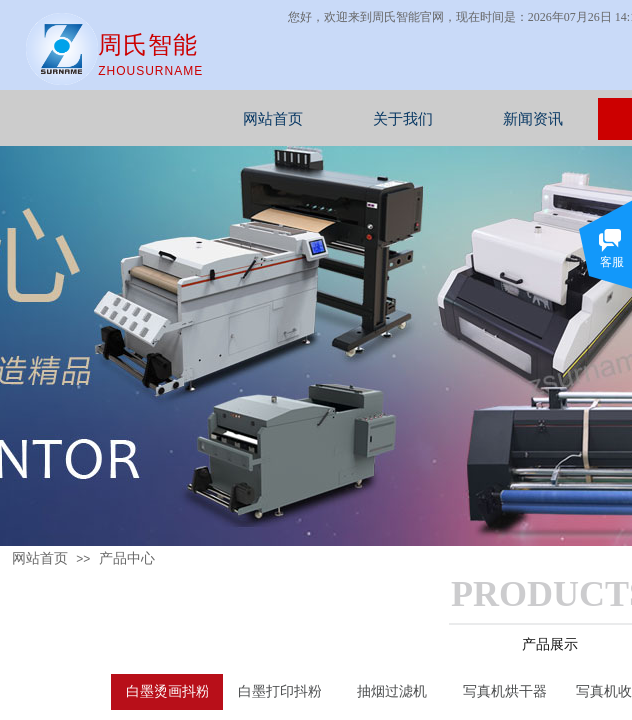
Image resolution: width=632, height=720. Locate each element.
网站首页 (324, 119)
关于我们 (454, 119)
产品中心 (127, 558)
